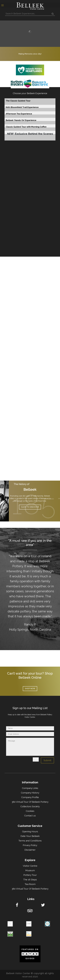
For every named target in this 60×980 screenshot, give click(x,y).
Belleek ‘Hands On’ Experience (21, 120)
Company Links (30, 788)
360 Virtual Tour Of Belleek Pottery (30, 802)
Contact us (30, 816)
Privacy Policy (30, 845)
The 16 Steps (30, 880)
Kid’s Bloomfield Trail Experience (22, 107)
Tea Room (30, 884)
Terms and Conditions (30, 841)
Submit (47, 760)
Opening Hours (30, 831)
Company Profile (30, 797)
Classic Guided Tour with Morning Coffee (26, 127)
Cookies (30, 811)
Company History (30, 793)
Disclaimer (30, 850)
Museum (30, 870)
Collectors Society (30, 806)
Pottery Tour (30, 875)
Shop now (30, 689)
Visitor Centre (30, 866)
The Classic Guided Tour (18, 101)
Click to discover (30, 507)
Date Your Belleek (30, 836)
